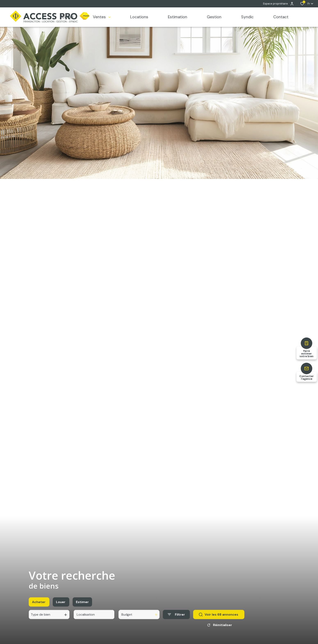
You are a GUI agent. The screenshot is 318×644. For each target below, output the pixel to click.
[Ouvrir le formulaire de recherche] (176, 619)
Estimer (82, 606)
